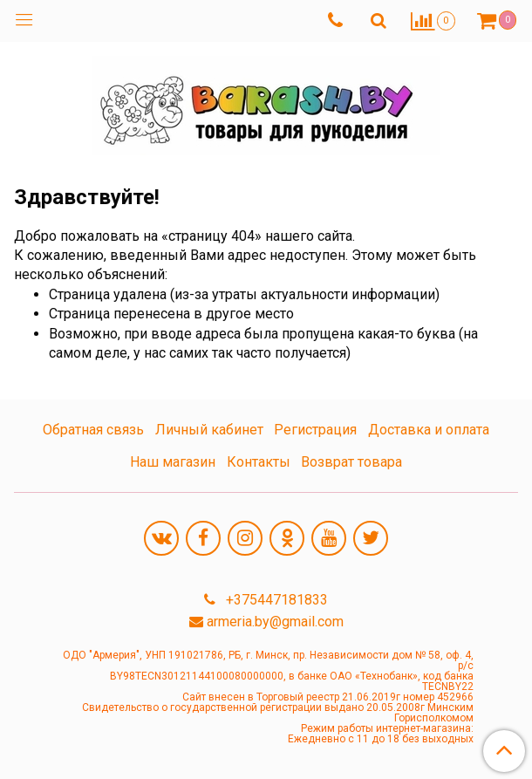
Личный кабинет (209, 430)
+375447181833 (275, 600)
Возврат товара (351, 462)
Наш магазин (173, 462)
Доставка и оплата (429, 430)
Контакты (259, 462)
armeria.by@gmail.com (275, 622)
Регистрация (315, 430)
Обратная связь (93, 430)
